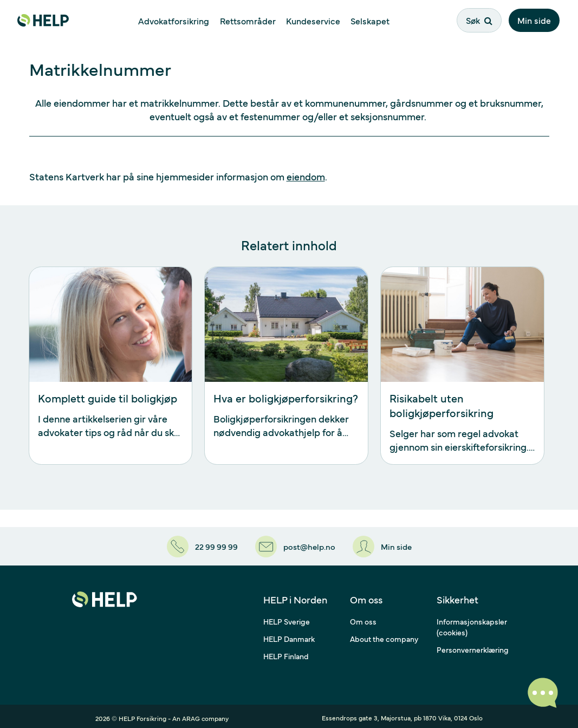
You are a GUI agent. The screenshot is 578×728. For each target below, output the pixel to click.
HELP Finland (286, 652)
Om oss (363, 617)
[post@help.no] (295, 544)
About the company (384, 635)
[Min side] (385, 544)
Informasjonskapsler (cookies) (472, 623)
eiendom (306, 176)
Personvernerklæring (473, 646)
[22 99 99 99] (199, 544)
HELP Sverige (287, 617)
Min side (535, 20)
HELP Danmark (289, 635)
